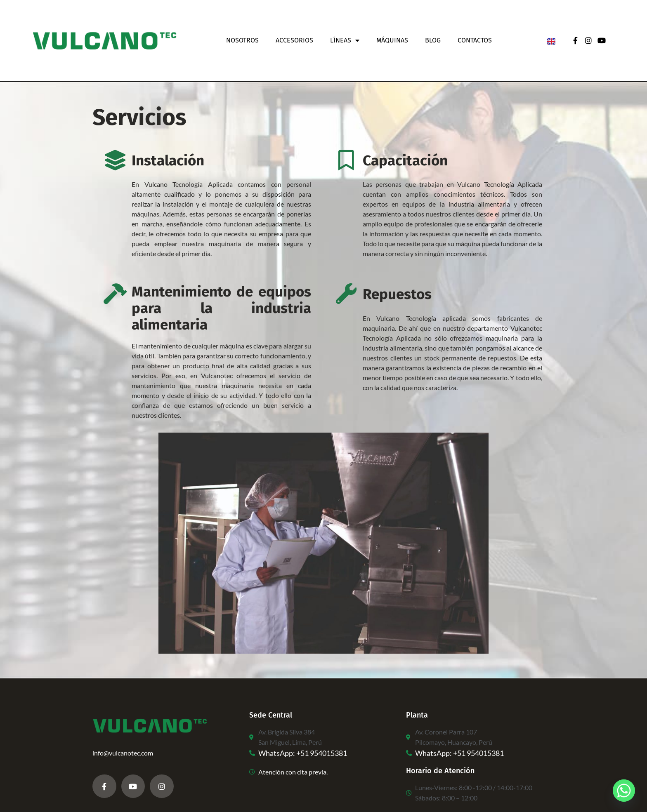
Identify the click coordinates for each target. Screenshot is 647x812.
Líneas (345, 40)
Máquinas (392, 40)
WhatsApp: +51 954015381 (303, 753)
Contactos (475, 40)
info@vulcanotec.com (123, 753)
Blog (433, 40)
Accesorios (294, 40)
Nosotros (242, 40)
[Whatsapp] (624, 791)
